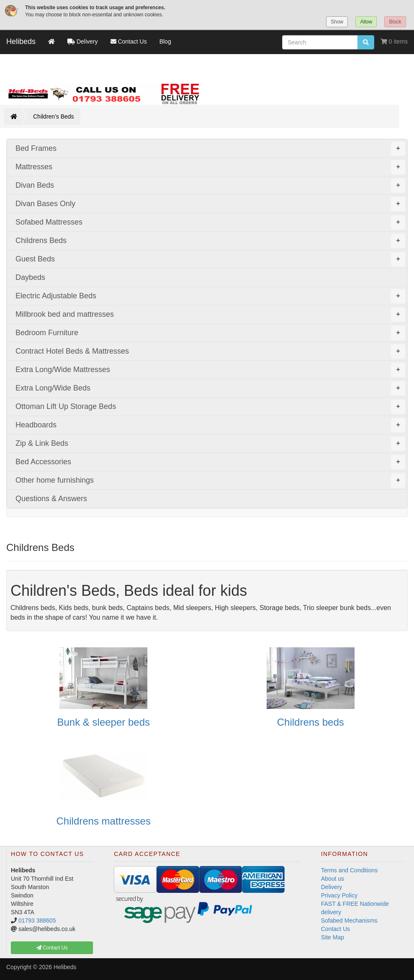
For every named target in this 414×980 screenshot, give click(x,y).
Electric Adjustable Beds (210, 296)
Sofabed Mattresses (210, 222)
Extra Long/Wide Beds (210, 388)
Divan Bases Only (210, 204)
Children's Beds (54, 116)
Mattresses (210, 167)
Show (337, 22)
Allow (366, 22)
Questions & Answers (51, 499)
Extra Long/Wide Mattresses (210, 370)
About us (333, 879)
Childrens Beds (210, 241)
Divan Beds (210, 186)
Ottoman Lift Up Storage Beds (210, 407)
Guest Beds (210, 259)
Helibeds (21, 41)
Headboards (210, 425)
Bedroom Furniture (210, 333)
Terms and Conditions (349, 870)
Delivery (332, 887)
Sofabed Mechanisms (349, 921)
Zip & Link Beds (210, 444)
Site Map (333, 937)
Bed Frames (210, 149)
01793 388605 (37, 921)
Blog (165, 41)
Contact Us (336, 929)
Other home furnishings (210, 481)
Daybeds (30, 277)
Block (395, 22)
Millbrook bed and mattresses (210, 315)
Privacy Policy (339, 895)
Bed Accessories (210, 462)
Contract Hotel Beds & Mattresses (210, 352)
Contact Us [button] (52, 948)
